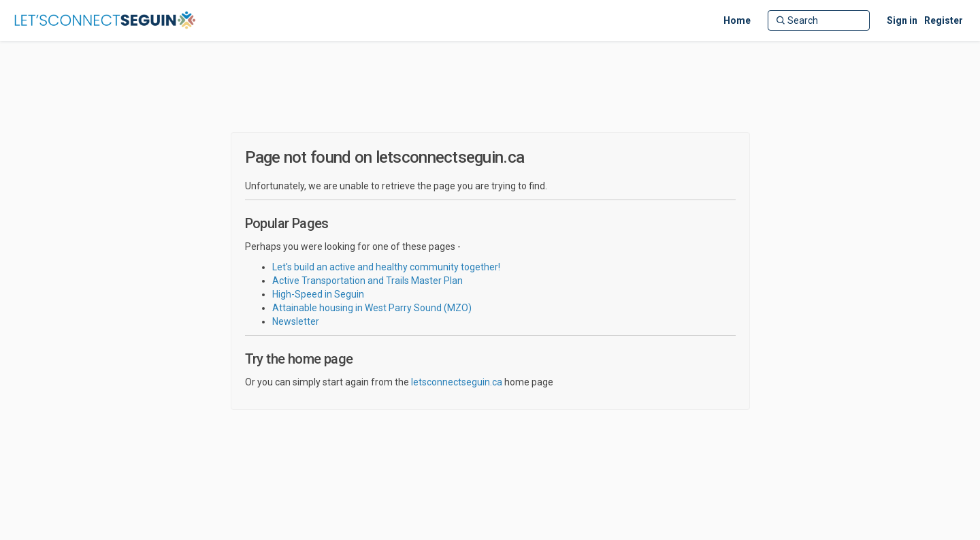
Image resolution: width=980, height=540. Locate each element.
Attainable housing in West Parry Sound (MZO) (372, 308)
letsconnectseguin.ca (457, 382)
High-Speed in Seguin (318, 294)
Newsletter (296, 321)
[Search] (819, 20)
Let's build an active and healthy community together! (386, 267)
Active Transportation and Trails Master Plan (367, 281)
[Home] (737, 20)
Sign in (902, 20)
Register (944, 20)
